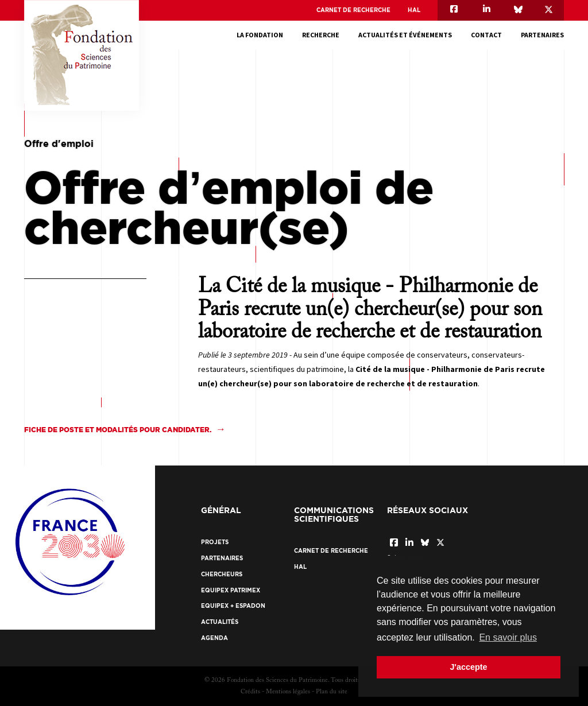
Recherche (321, 35)
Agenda (214, 638)
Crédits (250, 692)
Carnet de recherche (353, 10)
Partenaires (542, 35)
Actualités (220, 622)
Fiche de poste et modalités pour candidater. (118, 430)
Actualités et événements (405, 35)
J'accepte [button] (468, 667)
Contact (486, 35)
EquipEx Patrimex (231, 590)
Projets (215, 542)
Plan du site (332, 692)
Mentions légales (288, 692)
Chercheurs (222, 574)
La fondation (260, 35)
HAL (414, 10)
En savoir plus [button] (508, 637)
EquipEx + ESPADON (233, 606)
